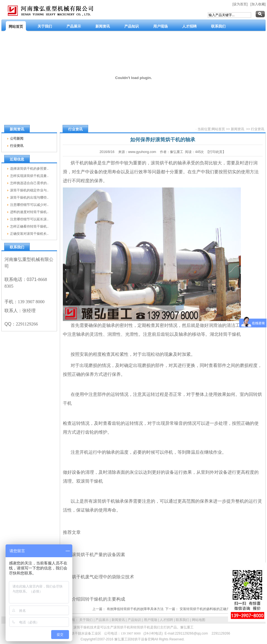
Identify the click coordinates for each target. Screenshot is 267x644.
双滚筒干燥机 (90, 481)
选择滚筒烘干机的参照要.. (29, 169)
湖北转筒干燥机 (225, 334)
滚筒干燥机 (82, 627)
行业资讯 (258, 129)
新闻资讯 (238, 129)
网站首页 (218, 129)
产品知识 (134, 620)
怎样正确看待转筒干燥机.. (29, 226)
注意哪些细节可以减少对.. (29, 205)
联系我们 (182, 620)
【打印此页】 (216, 152)
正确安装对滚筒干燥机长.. (29, 234)
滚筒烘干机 (162, 163)
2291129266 (221, 633)
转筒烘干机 (142, 627)
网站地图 (199, 620)
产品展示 (102, 620)
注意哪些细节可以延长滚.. (29, 219)
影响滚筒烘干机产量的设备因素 (94, 555)
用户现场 (150, 620)
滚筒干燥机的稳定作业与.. (29, 190)
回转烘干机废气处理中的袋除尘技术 (98, 577)
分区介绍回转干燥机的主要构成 (94, 599)
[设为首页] (240, 4)
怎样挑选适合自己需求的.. (29, 183)
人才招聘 (166, 620)
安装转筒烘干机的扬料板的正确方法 (206, 609)
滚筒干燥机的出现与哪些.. (29, 198)
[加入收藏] (258, 4)
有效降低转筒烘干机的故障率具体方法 (135, 609)
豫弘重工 (187, 627)
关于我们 (86, 620)
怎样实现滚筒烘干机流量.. (29, 176)
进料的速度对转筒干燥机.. (29, 212)
